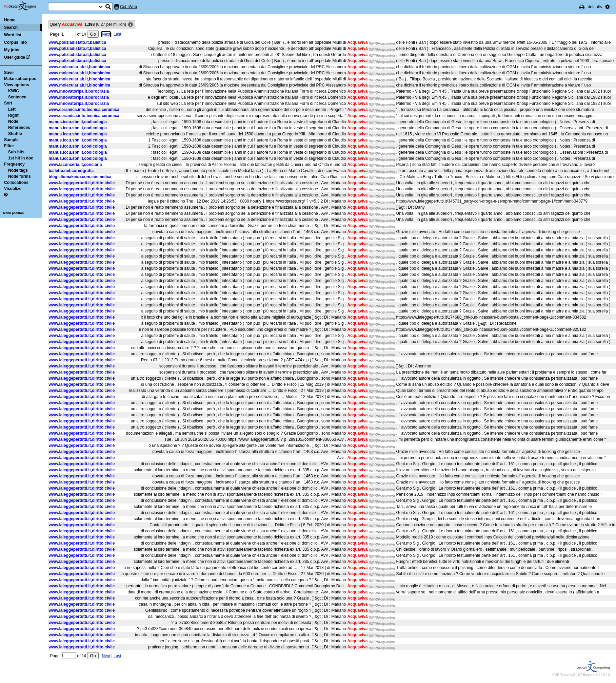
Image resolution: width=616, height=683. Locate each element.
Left (12, 109)
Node (13, 121)
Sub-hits (16, 152)
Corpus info (15, 42)
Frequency (14, 164)
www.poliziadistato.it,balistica (78, 42)
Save (9, 73)
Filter (9, 146)
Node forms (19, 176)
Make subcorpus (20, 79)
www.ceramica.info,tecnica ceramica (84, 110)
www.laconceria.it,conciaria (75, 165)
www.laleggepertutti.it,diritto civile (82, 183)
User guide (15, 57)
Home (10, 20)
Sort (8, 103)
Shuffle (15, 134)
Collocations (16, 183)
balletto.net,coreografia (71, 171)
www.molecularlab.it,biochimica (80, 67)
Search (11, 27)
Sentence (17, 97)
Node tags (18, 170)
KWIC (14, 91)
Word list (13, 35)
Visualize (13, 189)
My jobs (12, 50)
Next (106, 34)
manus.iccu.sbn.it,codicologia (78, 122)
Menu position (13, 213)
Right (13, 115)
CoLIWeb (128, 7)
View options (17, 85)
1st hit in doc (21, 158)
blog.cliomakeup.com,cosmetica (80, 177)
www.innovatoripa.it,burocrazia (79, 91)
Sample (11, 140)
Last (117, 34)
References (19, 128)
